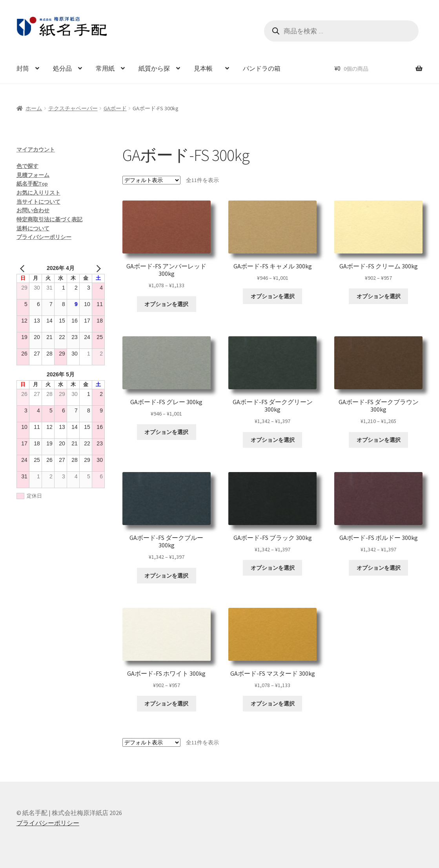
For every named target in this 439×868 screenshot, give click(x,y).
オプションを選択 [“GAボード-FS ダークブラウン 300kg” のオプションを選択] (379, 440)
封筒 (23, 68)
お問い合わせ (33, 210)
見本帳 (206, 68)
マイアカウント (36, 150)
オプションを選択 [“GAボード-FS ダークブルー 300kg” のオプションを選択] (166, 576)
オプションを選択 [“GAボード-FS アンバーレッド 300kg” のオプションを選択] (166, 304)
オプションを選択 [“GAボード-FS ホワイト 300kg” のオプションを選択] (166, 704)
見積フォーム (33, 175)
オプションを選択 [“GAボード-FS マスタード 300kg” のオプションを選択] (273, 704)
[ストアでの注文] (151, 180)
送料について (33, 228)
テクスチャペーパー (73, 108)
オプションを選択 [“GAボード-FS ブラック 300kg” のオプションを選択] (273, 568)
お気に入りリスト (38, 193)
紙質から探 (154, 68)
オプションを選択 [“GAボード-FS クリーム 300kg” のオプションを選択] (379, 296)
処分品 (62, 68)
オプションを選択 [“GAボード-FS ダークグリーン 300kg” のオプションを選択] (273, 440)
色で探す (27, 166)
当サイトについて (38, 202)
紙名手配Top (32, 184)
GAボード (115, 108)
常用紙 (105, 68)
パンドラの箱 (262, 68)
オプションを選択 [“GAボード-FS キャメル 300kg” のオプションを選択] (273, 296)
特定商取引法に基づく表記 (49, 219)
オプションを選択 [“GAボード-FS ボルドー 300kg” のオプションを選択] (379, 568)
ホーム (34, 108)
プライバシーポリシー (44, 237)
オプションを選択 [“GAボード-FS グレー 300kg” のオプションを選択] (166, 432)
